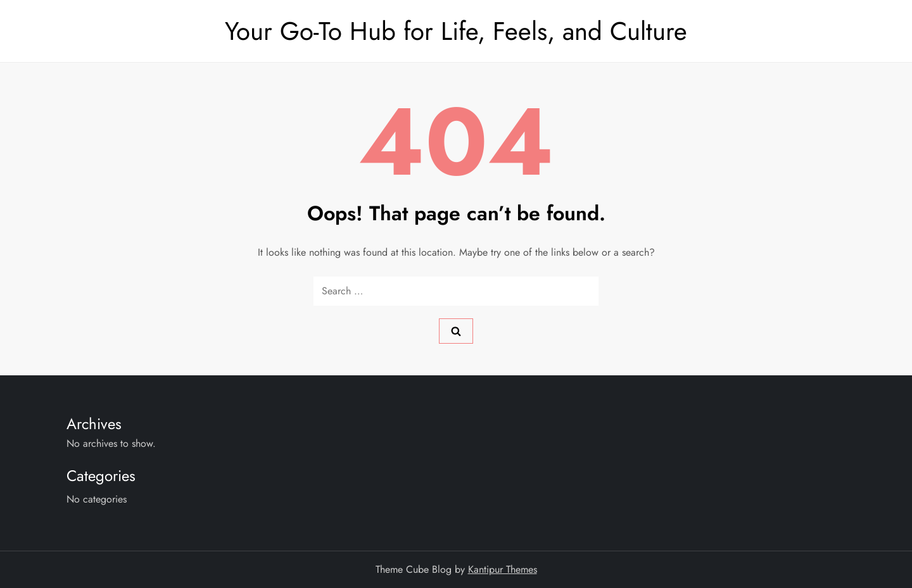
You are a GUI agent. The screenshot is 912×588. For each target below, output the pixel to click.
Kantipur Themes (503, 569)
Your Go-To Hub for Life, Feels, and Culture (456, 31)
